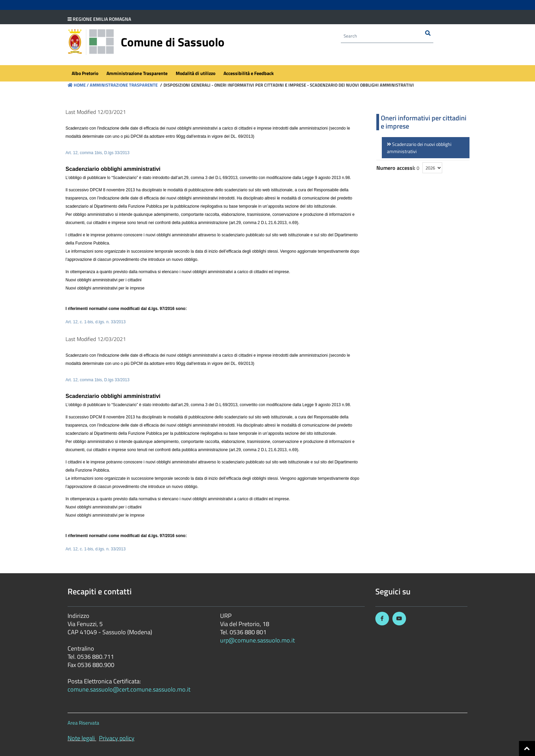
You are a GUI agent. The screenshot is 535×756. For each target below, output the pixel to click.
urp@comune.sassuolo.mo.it (257, 640)
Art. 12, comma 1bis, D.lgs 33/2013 (97, 153)
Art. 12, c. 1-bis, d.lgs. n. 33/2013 (96, 322)
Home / (78, 85)
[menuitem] (85, 74)
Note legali (81, 738)
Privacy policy (117, 738)
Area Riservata (83, 723)
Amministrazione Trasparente (123, 85)
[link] (426, 148)
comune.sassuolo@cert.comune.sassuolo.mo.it (130, 689)
